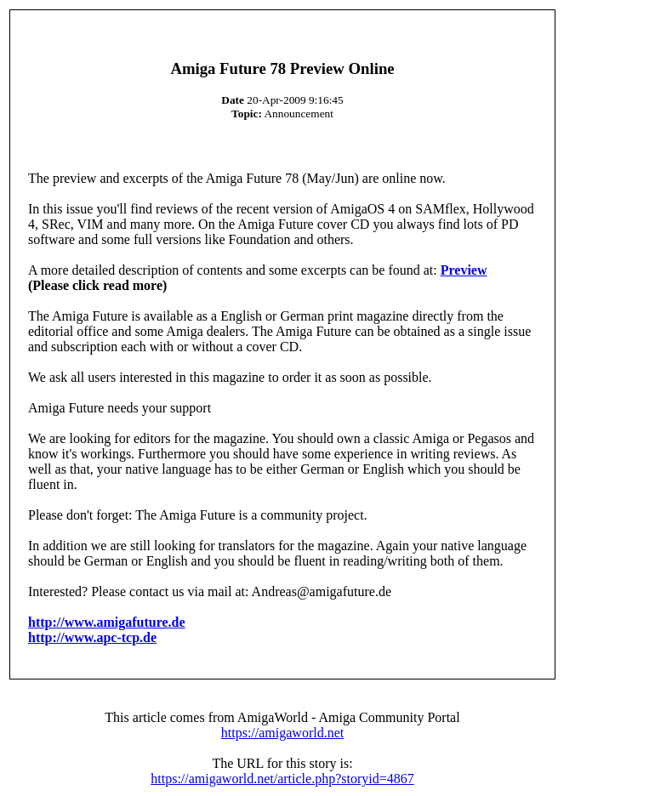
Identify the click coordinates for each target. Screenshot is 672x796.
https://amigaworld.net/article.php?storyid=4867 (282, 779)
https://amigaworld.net (282, 733)
